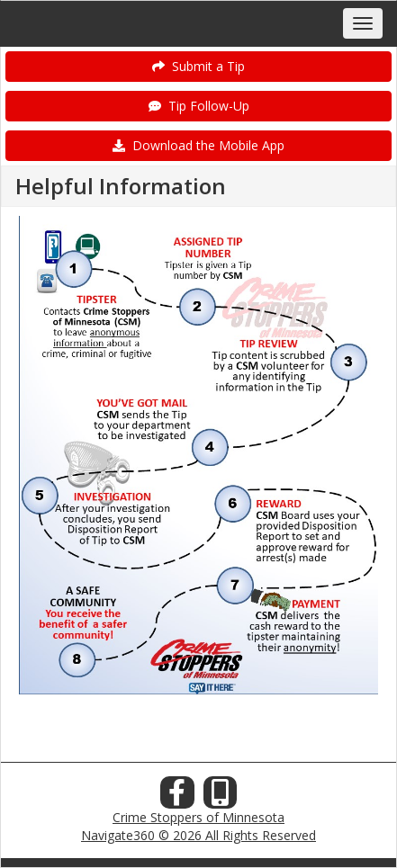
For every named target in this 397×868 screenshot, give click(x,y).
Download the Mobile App (198, 145)
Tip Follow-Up (199, 106)
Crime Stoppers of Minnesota (198, 817)
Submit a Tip (198, 66)
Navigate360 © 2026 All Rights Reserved (198, 835)
